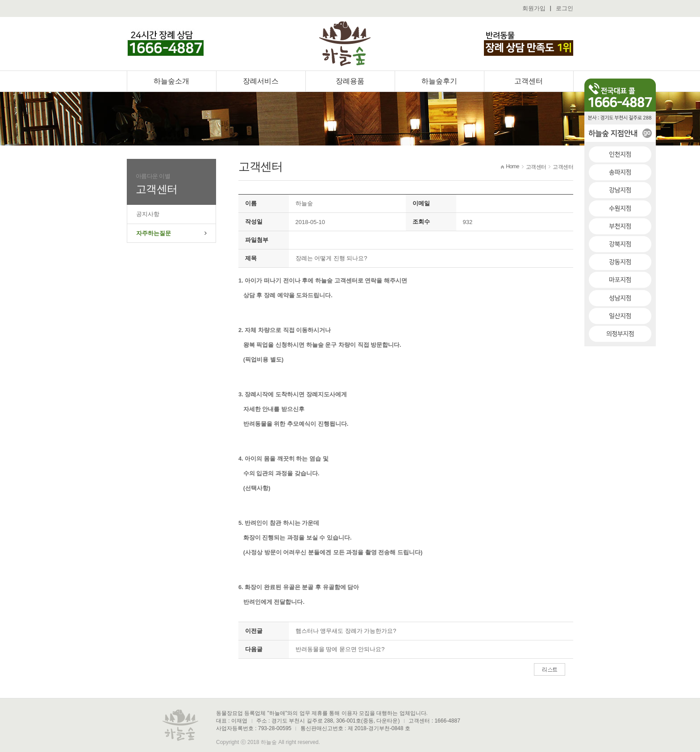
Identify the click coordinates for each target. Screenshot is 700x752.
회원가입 (534, 8)
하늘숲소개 (171, 81)
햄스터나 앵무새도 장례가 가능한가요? (346, 631)
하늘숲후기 (439, 81)
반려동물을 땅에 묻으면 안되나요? (340, 649)
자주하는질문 (154, 233)
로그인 (565, 8)
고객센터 (529, 81)
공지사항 (148, 214)
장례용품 (350, 81)
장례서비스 (261, 81)
